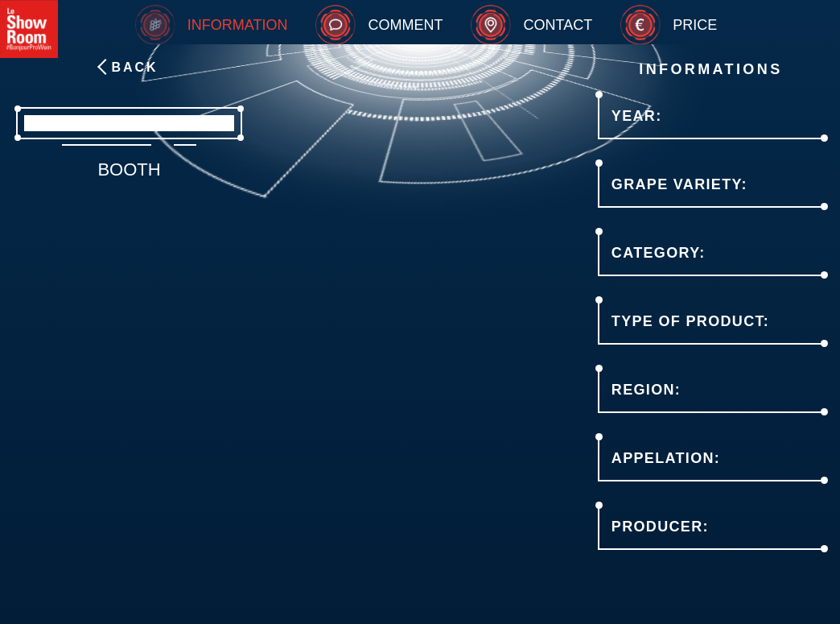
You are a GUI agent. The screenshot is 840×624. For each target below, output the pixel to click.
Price (695, 25)
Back (134, 67)
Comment (405, 25)
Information (238, 25)
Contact (558, 25)
